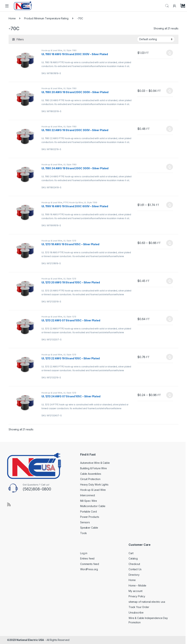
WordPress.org (89, 569)
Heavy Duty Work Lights (94, 485)
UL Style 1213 (70, 241)
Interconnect (88, 495)
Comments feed (90, 564)
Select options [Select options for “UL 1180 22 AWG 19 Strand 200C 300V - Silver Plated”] (170, 129)
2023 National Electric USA (27, 640)
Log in (84, 553)
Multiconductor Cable (93, 506)
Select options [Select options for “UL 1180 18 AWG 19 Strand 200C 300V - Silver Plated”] (170, 53)
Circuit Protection (90, 479)
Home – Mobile (137, 585)
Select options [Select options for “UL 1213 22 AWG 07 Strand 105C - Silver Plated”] (170, 319)
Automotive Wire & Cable (95, 463)
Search (167, 6)
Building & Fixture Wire (93, 468)
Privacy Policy (137, 596)
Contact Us (135, 569)
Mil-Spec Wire (89, 501)
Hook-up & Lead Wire (52, 50)
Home (12, 18)
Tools (83, 533)
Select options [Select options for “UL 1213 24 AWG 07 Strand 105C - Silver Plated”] (170, 395)
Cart (131, 553)
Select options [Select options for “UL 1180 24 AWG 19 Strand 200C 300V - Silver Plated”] (170, 167)
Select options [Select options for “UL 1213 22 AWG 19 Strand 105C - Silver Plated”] (170, 357)
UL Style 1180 (70, 50)
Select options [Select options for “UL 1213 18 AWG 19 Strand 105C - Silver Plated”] (170, 243)
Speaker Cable (89, 528)
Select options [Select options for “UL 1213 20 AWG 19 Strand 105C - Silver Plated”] (170, 281)
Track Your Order (139, 607)
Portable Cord (88, 512)
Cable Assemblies (91, 474)
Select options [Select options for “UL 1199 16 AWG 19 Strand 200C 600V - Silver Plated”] (170, 205)
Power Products (90, 517)
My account (136, 591)
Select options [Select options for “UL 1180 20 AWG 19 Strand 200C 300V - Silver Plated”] (170, 91)
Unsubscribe (136, 613)
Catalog (133, 558)
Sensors (85, 522)
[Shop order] (156, 39)
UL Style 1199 (90, 202)
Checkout (134, 564)
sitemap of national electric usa (147, 602)
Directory (134, 575)
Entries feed (87, 558)
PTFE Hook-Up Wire (73, 202)
